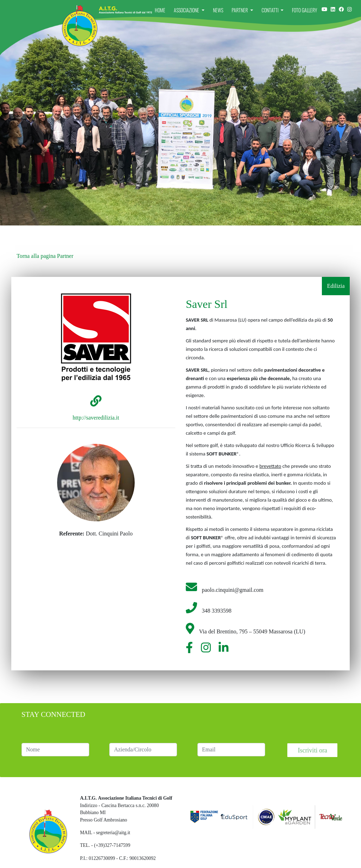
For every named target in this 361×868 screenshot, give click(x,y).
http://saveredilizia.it (96, 418)
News (218, 10)
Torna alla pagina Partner (45, 256)
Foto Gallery (305, 10)
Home (160, 10)
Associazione (187, 10)
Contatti (271, 10)
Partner (240, 10)
